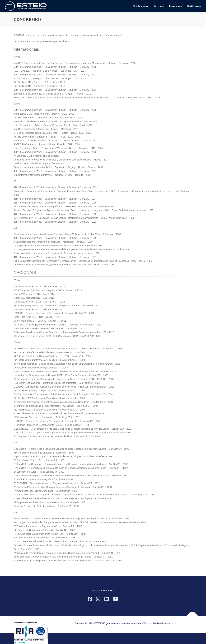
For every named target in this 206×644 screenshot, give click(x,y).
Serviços (159, 6)
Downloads (175, 6)
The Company (140, 6)
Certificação (194, 6)
